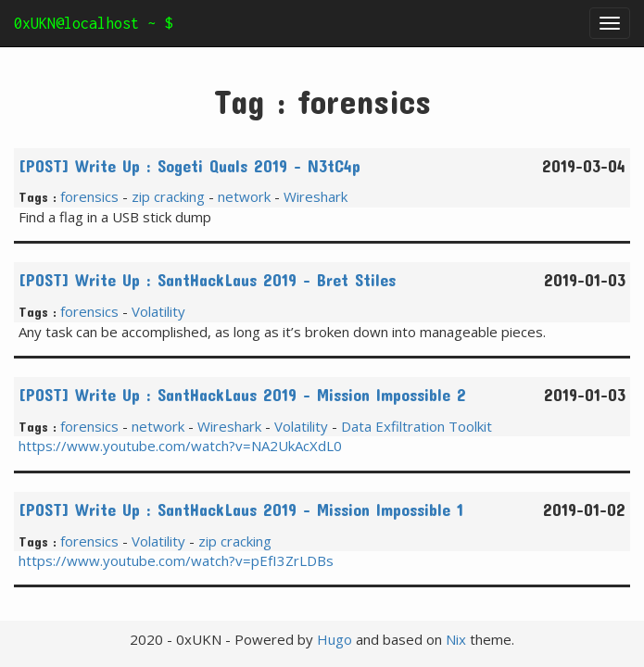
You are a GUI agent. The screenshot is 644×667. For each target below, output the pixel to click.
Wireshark (316, 196)
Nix (456, 639)
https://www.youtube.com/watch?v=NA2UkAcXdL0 (180, 446)
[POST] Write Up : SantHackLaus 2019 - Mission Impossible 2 (242, 395)
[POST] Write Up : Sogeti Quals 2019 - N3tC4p (189, 166)
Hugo (335, 639)
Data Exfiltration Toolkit (417, 426)
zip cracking (168, 196)
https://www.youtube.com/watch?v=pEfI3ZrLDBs (176, 560)
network (244, 196)
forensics (89, 196)
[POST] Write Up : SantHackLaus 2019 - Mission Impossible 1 (241, 510)
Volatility (158, 311)
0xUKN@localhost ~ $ (93, 23)
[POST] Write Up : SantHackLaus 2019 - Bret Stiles (207, 280)
